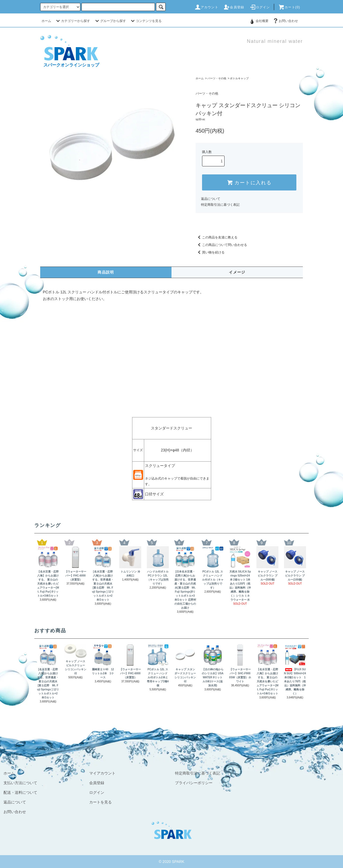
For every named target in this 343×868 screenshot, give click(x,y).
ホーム (46, 21)
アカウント (206, 7)
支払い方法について (20, 783)
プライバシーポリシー (194, 783)
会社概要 (262, 21)
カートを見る (100, 802)
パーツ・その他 (217, 78)
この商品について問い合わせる (221, 245)
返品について (211, 199)
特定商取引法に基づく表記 (220, 205)
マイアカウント (102, 773)
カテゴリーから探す (72, 21)
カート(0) (289, 7)
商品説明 (106, 272)
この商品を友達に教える (217, 237)
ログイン (260, 7)
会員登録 (234, 7)
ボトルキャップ (239, 78)
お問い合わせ (285, 21)
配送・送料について (20, 792)
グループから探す (110, 21)
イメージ (237, 272)
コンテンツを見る (146, 21)
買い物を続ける (210, 252)
